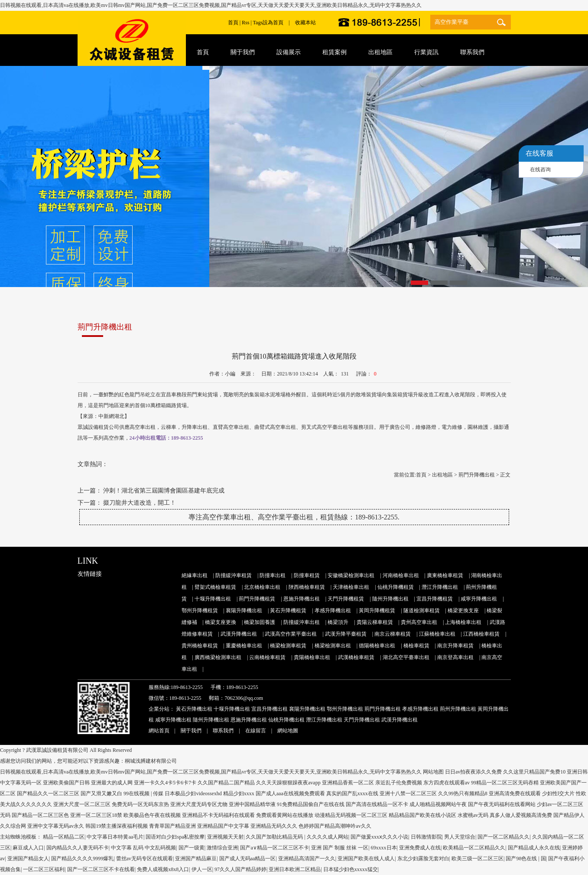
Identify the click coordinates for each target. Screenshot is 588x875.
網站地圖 (288, 731)
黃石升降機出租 (194, 709)
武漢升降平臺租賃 (346, 634)
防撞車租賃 (307, 575)
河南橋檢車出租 (401, 575)
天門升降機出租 (362, 720)
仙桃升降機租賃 (396, 587)
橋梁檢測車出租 (333, 646)
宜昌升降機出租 (270, 709)
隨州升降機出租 (390, 599)
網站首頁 (159, 731)
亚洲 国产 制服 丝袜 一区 (340, 848)
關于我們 (191, 731)
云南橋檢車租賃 (267, 657)
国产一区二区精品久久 (504, 837)
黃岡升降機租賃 (377, 611)
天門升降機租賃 (346, 599)
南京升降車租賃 (455, 646)
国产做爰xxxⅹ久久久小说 (379, 837)
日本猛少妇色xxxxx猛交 (351, 869)
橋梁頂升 (338, 622)
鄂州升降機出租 (345, 709)
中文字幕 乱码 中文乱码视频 (143, 848)
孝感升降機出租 (333, 611)
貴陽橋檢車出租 (312, 657)
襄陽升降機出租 (244, 611)
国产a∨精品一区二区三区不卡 (274, 848)
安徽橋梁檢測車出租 (351, 575)
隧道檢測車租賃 (422, 611)
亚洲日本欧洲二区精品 (295, 869)
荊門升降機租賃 (257, 599)
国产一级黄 (192, 848)
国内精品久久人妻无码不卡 (78, 848)
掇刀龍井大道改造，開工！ (140, 503)
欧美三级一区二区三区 (478, 859)
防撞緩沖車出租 (302, 622)
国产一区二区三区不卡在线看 (101, 869)
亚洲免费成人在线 (420, 848)
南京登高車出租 (455, 657)
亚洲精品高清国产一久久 (307, 859)
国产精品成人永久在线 (534, 848)
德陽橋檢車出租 (377, 646)
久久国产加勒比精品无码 (275, 837)
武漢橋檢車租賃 (356, 657)
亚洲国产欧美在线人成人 (366, 859)
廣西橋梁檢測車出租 (218, 657)
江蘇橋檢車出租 (437, 634)
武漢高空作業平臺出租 (291, 634)
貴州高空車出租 (419, 622)
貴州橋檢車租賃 (200, 646)
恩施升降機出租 (302, 599)
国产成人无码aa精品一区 (248, 859)
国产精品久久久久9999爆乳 (82, 859)
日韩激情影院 (426, 837)
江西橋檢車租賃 (481, 634)
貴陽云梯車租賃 (375, 622)
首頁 (233, 23)
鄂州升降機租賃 (200, 611)
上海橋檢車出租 (463, 622)
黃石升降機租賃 (288, 611)
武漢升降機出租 (239, 634)
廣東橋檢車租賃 (445, 575)
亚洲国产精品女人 (28, 859)
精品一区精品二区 (64, 837)
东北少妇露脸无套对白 (423, 859)
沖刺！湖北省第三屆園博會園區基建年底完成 (164, 491)
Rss (245, 23)
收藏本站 (305, 23)
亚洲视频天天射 (225, 837)
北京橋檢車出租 (262, 587)
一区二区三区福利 (44, 869)
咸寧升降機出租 (479, 599)
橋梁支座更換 (221, 622)
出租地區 (442, 475)
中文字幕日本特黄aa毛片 (115, 837)
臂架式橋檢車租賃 (215, 587)
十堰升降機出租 (213, 599)
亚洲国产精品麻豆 (196, 859)
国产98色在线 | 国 (526, 859)
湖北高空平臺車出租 (406, 657)
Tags (258, 23)
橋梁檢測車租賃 (288, 646)
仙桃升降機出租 (286, 720)
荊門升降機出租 (477, 475)
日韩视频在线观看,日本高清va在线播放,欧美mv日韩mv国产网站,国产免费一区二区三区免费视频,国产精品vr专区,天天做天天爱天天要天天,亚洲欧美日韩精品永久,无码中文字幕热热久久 (211, 5)
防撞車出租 (273, 575)
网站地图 (433, 772)
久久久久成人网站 (328, 837)
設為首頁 (273, 23)
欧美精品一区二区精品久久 (474, 848)
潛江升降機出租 (440, 587)
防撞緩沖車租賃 (234, 575)
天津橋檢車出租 (351, 587)
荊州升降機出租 (458, 709)
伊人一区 (202, 869)
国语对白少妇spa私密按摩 (175, 837)
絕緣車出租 (195, 575)
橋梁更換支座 (463, 611)
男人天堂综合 (460, 837)
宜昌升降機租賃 (435, 599)
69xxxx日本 (384, 848)
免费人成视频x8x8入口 (163, 869)
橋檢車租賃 (416, 646)
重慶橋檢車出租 (244, 646)
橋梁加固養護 (260, 622)
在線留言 (256, 731)
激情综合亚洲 (222, 848)
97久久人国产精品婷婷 (240, 869)
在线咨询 (540, 170)
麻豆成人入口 (28, 848)
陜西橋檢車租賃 (307, 587)
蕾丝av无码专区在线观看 (145, 859)
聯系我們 (223, 731)
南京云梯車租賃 (393, 634)
